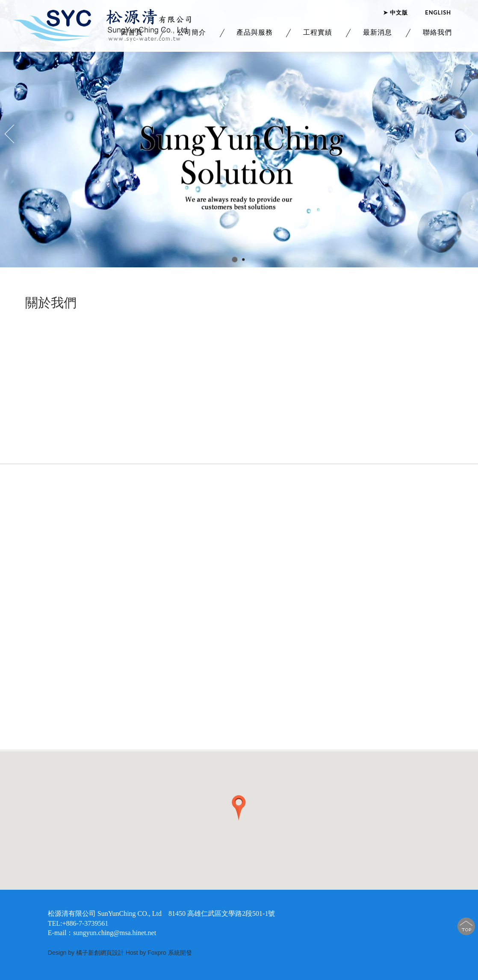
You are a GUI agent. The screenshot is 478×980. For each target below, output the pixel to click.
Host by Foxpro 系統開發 (159, 953)
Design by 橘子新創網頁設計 (87, 953)
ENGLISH (438, 9)
